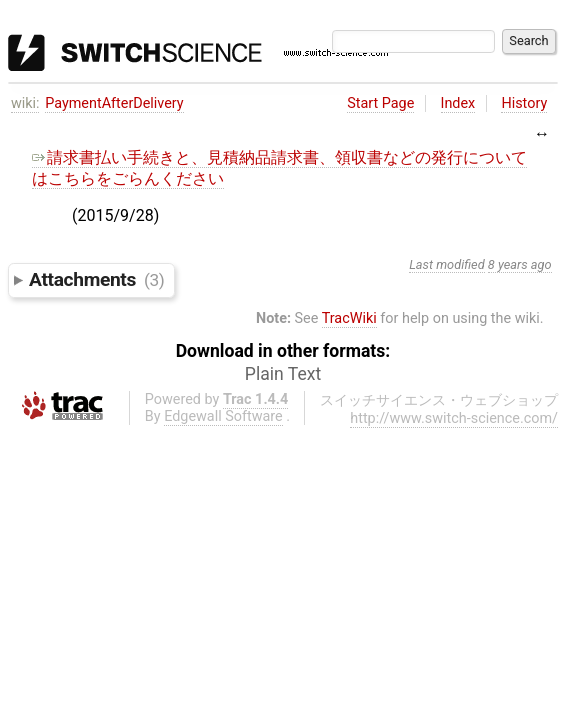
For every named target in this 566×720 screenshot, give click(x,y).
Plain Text (283, 374)
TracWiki (349, 318)
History (524, 103)
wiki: (25, 103)
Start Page (380, 103)
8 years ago (520, 264)
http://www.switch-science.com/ (454, 418)
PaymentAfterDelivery (114, 103)
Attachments (96, 279)
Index (458, 103)
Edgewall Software (223, 416)
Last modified (447, 264)
